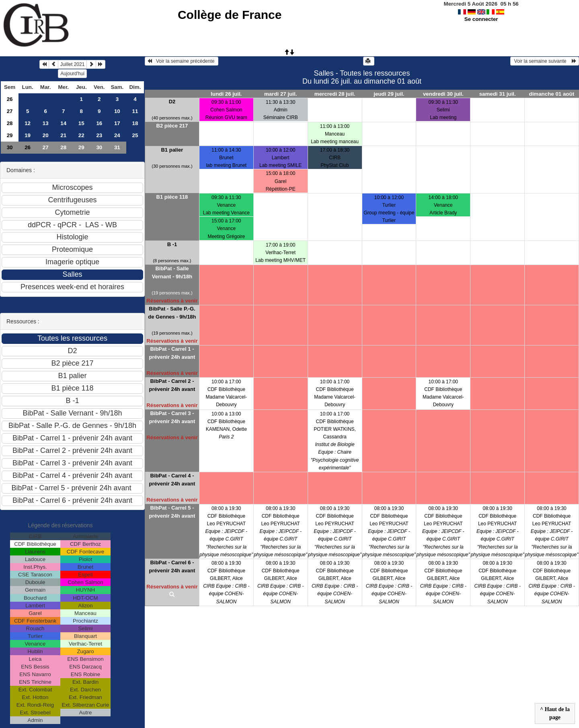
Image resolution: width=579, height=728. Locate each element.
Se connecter (481, 19)
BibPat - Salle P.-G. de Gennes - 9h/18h (172, 313)
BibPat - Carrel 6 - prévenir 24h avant (172, 567)
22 (81, 135)
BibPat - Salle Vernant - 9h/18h (172, 272)
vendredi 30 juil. (443, 94)
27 (10, 111)
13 (46, 123)
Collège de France (230, 15)
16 (99, 123)
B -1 (172, 244)
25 (135, 135)
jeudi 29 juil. (389, 94)
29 (10, 135)
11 (135, 111)
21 (63, 135)
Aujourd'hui (72, 74)
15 (81, 123)
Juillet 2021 (73, 64)
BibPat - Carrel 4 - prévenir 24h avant (172, 480)
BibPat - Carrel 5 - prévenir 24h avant (172, 512)
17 (117, 123)
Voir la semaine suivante (545, 61)
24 (117, 135)
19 (28, 135)
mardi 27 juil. (280, 94)
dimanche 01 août (552, 94)
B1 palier (172, 150)
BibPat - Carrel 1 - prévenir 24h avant (172, 353)
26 (10, 99)
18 (135, 123)
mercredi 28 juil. (335, 94)
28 (10, 123)
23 (99, 135)
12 (28, 123)
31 (117, 147)
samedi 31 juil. (498, 94)
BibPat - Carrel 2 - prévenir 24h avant (172, 385)
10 (117, 111)
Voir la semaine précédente (182, 61)
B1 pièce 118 (172, 197)
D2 (172, 102)
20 (46, 135)
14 (63, 123)
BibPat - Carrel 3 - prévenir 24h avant (172, 417)
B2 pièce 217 (172, 126)
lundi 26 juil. (226, 94)
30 (10, 147)
